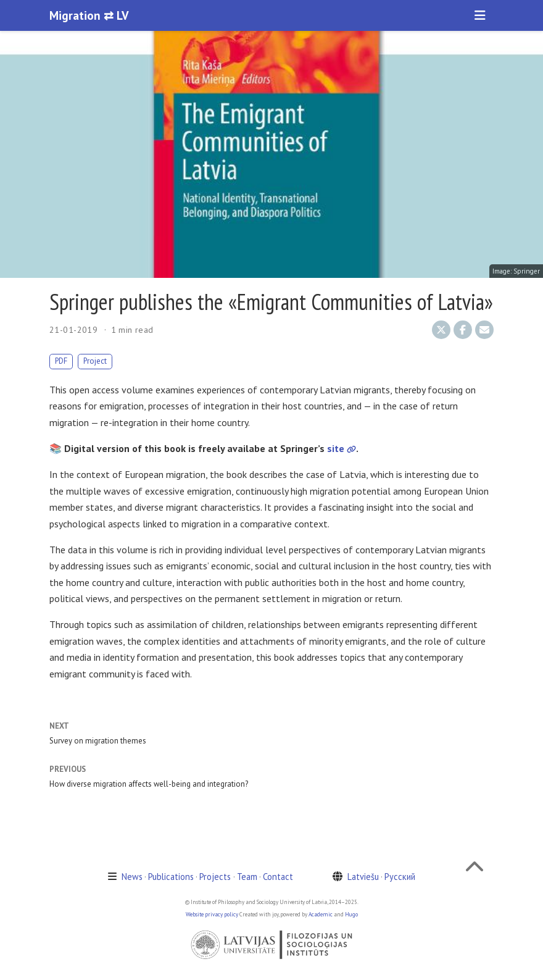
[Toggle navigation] (480, 15)
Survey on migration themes (98, 741)
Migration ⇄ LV (89, 15)
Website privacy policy (212, 914)
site (342, 448)
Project (95, 361)
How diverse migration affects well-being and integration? (149, 784)
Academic (321, 914)
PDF (61, 361)
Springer (527, 271)
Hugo (351, 914)
